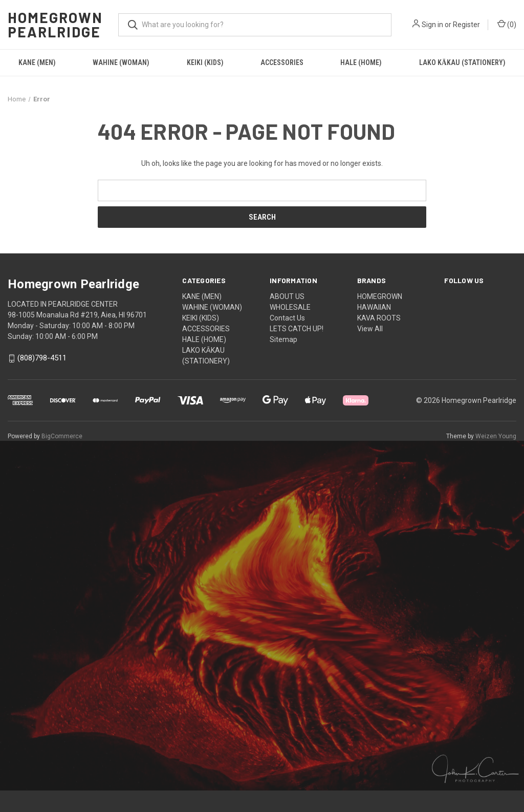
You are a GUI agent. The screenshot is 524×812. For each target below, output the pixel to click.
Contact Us (287, 318)
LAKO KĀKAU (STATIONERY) (462, 62)
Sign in (432, 25)
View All (370, 329)
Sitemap (283, 339)
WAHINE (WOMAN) (121, 62)
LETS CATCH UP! (297, 329)
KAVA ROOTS (379, 318)
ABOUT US (287, 296)
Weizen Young (496, 436)
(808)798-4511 (42, 358)
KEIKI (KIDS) (205, 62)
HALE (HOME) (361, 62)
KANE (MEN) (37, 62)
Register (466, 25)
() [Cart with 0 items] (507, 24)
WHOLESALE (290, 307)
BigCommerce (62, 436)
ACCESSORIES (282, 62)
